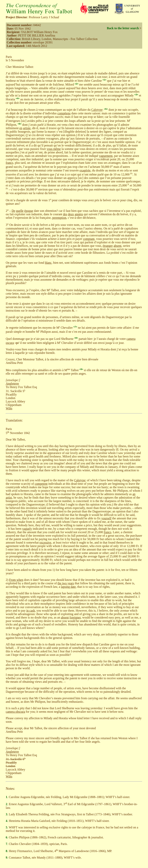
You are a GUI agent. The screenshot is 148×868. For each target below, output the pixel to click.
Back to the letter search (123, 28)
